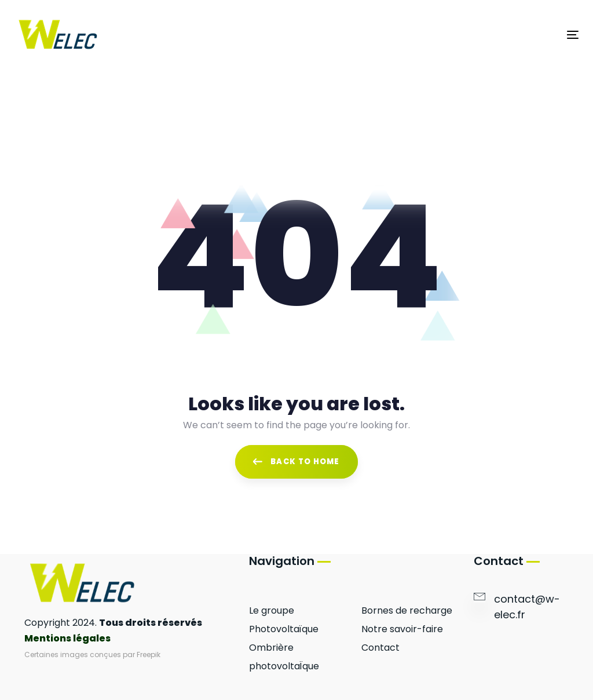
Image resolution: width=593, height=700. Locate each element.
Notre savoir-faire (402, 629)
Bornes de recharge (407, 610)
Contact (380, 648)
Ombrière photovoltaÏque (284, 657)
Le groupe (272, 610)
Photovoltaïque (284, 629)
